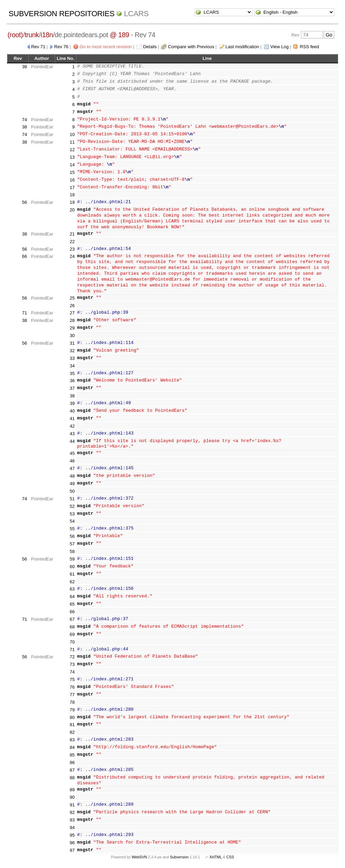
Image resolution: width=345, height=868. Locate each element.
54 (72, 521)
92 (72, 812)
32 (72, 351)
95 (72, 835)
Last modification (242, 47)
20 (72, 210)
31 (72, 343)
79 (72, 710)
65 (72, 604)
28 (72, 320)
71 (24, 313)
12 (72, 150)
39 (72, 403)
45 (72, 453)
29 (72, 328)
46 (72, 461)
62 (72, 582)
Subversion (179, 857)
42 (72, 426)
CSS (230, 857)
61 (72, 574)
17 (72, 187)
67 (72, 619)
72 (72, 657)
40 (72, 411)
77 (72, 695)
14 (72, 165)
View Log (279, 47)
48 (72, 476)
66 (24, 256)
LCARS (136, 14)
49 (72, 484)
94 (72, 828)
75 (72, 679)
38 (24, 67)
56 (24, 202)
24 (72, 256)
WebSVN (139, 857)
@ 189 (119, 35)
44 (72, 441)
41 (72, 419)
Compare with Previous (191, 47)
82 (72, 732)
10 (72, 134)
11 (72, 142)
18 (72, 195)
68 (72, 627)
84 (72, 747)
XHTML (216, 857)
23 (72, 249)
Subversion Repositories (61, 14)
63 (72, 589)
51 (72, 499)
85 (72, 755)
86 (72, 762)
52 (72, 506)
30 (72, 336)
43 (72, 434)
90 (72, 797)
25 (72, 298)
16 (72, 180)
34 (72, 366)
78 (72, 702)
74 (24, 120)
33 (72, 358)
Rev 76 (61, 47)
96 (72, 843)
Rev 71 (38, 47)
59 (72, 559)
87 (72, 770)
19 (72, 202)
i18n (47, 35)
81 (72, 725)
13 (72, 157)
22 (72, 242)
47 (72, 468)
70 (72, 642)
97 (72, 850)
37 (72, 388)
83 (72, 740)
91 (72, 805)
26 (72, 306)
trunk (32, 35)
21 (72, 234)
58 (72, 551)
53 (72, 514)
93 (72, 820)
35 (72, 373)
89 (72, 790)
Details (150, 47)
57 (72, 544)
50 (72, 491)
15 (72, 172)
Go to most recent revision (106, 47)
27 (72, 313)
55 (72, 529)
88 (72, 778)
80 (72, 717)
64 (72, 597)
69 (72, 634)
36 (72, 381)
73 (72, 664)
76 (72, 687)
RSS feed (310, 47)
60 (72, 567)
